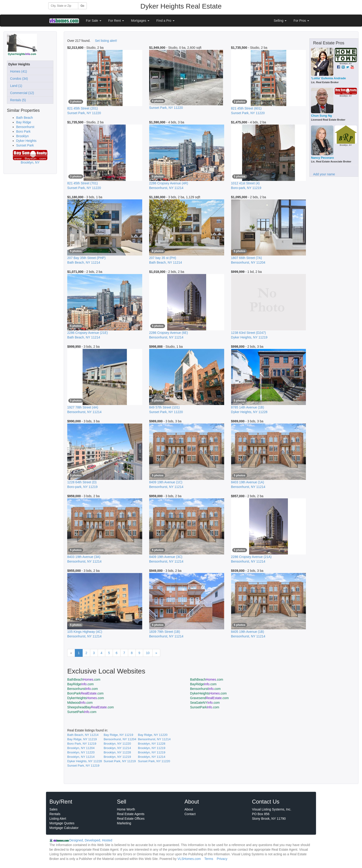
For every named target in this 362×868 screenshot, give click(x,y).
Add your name (324, 174)
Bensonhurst (25, 127)
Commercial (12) (21, 93)
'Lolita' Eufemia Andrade (328, 78)
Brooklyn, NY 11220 (117, 744)
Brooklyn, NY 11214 (117, 748)
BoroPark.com (85, 693)
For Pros (301, 21)
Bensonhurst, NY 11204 (120, 739)
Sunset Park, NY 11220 (154, 761)
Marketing (124, 823)
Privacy (222, 859)
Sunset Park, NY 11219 (120, 761)
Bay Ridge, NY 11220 (153, 735)
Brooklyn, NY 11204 (81, 748)
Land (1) (15, 86)
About (189, 809)
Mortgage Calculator (64, 828)
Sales (53, 809)
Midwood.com (80, 703)
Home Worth (126, 809)
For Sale (94, 21)
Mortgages (140, 21)
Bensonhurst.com (82, 689)
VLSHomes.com (189, 859)
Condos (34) (18, 79)
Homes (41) (18, 71)
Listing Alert (58, 819)
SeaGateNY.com (205, 703)
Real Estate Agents (131, 814)
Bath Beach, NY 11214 (83, 735)
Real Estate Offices (131, 819)
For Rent (116, 21)
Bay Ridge (24, 122)
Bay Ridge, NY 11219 (118, 735)
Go (82, 6)
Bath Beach (24, 118)
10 (148, 653)
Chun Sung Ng (321, 116)
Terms (209, 859)
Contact (190, 814)
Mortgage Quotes (62, 823)
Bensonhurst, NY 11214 (154, 739)
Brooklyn (22, 136)
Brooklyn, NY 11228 (152, 744)
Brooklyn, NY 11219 (152, 748)
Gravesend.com (209, 698)
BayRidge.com (80, 684)
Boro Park (23, 131)
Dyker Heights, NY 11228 (84, 761)
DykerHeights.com (208, 693)
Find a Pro (165, 21)
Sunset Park (25, 145)
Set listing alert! (106, 41)
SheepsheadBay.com (90, 707)
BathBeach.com (84, 679)
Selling (280, 21)
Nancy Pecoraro (322, 158)
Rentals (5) (17, 100)
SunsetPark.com (205, 707)
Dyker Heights (26, 141)
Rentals (55, 814)
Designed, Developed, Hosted (91, 840)
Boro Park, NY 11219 (82, 744)
